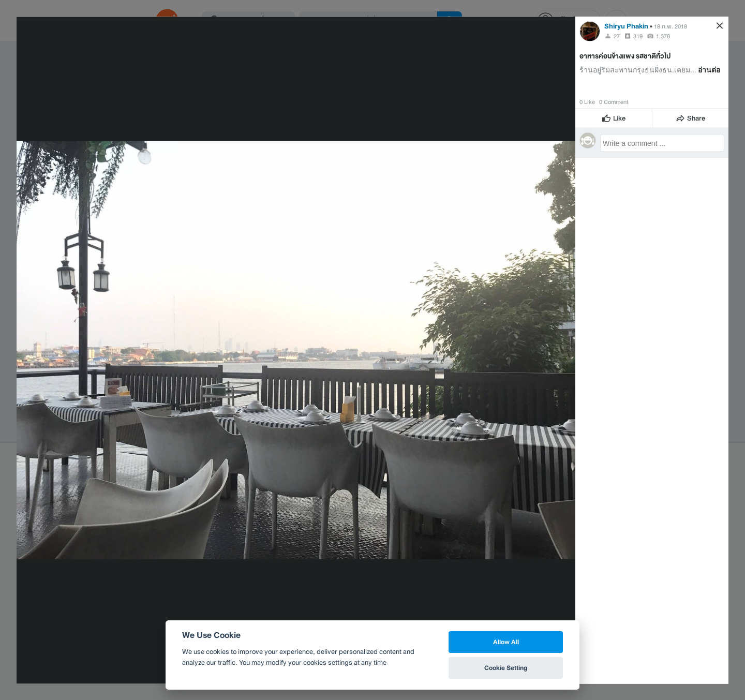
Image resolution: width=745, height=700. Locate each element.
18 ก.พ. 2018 (671, 26)
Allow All (506, 642)
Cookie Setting (506, 668)
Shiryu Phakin (626, 26)
